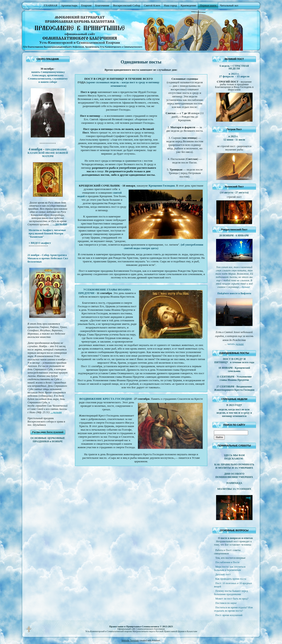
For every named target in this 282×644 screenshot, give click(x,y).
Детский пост (223, 574)
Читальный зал (229, 5)
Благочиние (102, 5)
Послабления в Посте (227, 562)
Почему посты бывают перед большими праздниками (231, 593)
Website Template (130, 641)
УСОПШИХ (244, 489)
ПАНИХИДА (234, 483)
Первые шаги (208, 5)
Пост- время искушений (229, 615)
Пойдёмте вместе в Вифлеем (234, 293)
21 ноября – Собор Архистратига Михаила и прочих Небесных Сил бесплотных (48, 258)
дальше (240, 344)
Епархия (86, 5)
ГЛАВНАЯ (51, 5)
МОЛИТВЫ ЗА (227, 489)
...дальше (56, 412)
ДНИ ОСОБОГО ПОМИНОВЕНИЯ (230, 475)
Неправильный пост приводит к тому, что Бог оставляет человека (233, 543)
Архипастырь (69, 5)
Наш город (170, 5)
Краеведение (188, 5)
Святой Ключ (152, 5)
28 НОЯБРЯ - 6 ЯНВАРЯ (234, 235)
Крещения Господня (162, 186)
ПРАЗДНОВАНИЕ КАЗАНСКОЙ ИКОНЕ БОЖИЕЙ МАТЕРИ (48, 153)
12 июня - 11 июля (234, 140)
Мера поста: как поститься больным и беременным (230, 568)
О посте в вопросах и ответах (235, 538)
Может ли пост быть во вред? (232, 599)
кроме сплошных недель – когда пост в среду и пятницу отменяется (123, 84)
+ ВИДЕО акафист (40, 243)
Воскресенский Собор (127, 5)
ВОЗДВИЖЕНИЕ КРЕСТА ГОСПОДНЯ (106, 399)
